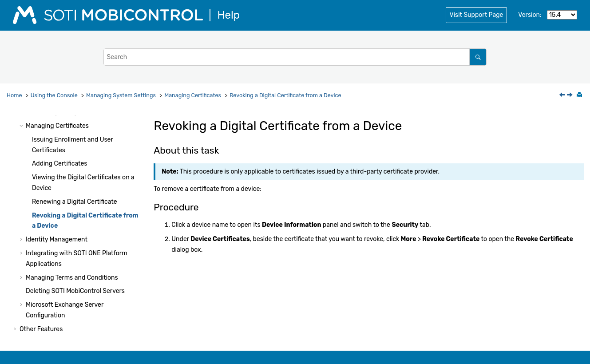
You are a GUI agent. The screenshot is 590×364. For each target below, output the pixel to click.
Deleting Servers (75, 291)
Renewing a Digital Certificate (75, 202)
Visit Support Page (477, 15)
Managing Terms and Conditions (72, 278)
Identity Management (57, 239)
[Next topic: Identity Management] (570, 96)
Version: (530, 15)
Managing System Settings (121, 95)
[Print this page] (580, 95)
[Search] (478, 57)
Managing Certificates (193, 95)
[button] (22, 126)
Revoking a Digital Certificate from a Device (285, 95)
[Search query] (295, 57)
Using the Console (54, 95)
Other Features (41, 329)
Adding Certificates (60, 164)
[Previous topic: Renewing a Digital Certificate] (563, 96)
